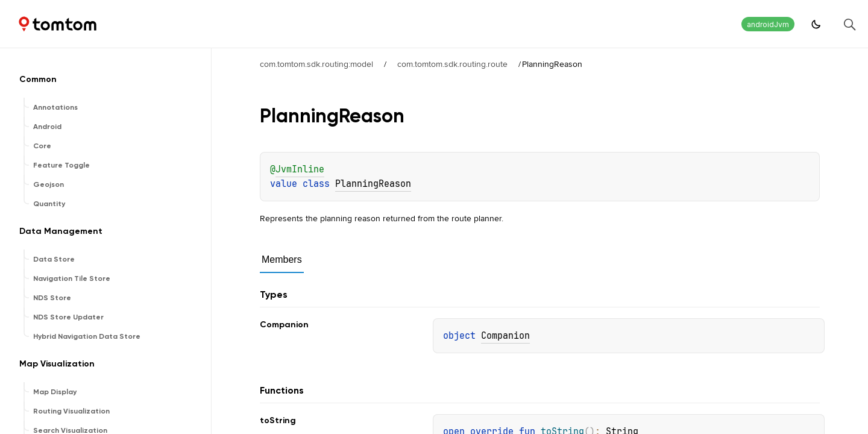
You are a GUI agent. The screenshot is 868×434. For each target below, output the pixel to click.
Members (282, 259)
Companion (505, 336)
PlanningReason (373, 184)
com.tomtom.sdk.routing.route (452, 64)
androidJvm (768, 24)
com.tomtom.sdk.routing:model (316, 64)
